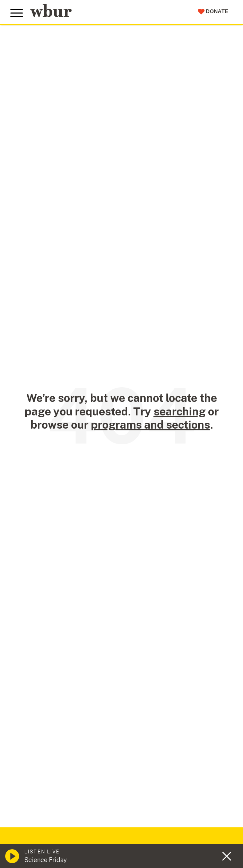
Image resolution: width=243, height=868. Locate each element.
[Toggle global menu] (17, 13)
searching (180, 411)
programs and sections (150, 425)
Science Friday (46, 860)
